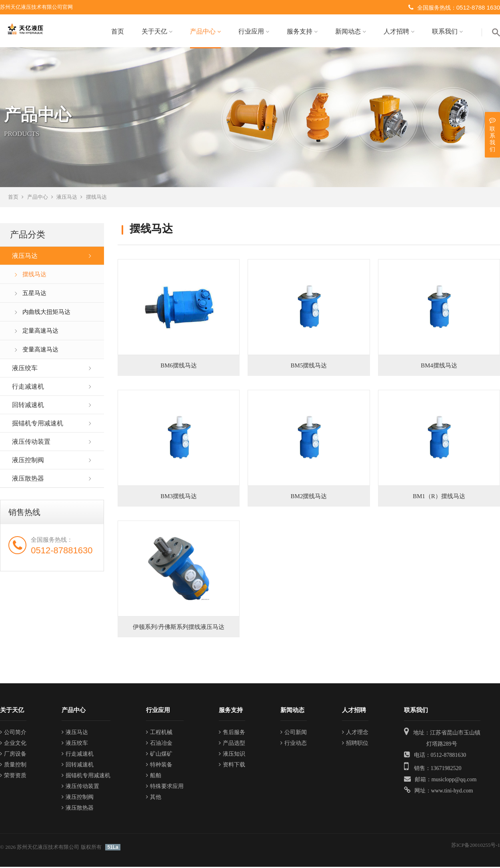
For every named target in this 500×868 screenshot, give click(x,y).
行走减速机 (28, 388)
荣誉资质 (13, 776)
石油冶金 (159, 744)
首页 (118, 31)
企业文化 (13, 744)
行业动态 (294, 744)
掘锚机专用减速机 (38, 424)
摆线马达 (96, 198)
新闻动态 (351, 31)
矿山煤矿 (159, 755)
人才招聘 (399, 31)
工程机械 (159, 733)
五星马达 (34, 294)
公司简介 (13, 733)
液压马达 (67, 198)
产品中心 (205, 31)
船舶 (154, 776)
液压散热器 (28, 480)
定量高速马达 (40, 332)
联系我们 (447, 31)
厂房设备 (13, 755)
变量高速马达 (40, 351)
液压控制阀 (28, 461)
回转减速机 (28, 406)
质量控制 (13, 765)
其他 (154, 798)
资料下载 (232, 765)
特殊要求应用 (165, 787)
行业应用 (254, 31)
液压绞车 (25, 369)
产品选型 (232, 744)
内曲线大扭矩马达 (46, 313)
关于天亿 (157, 31)
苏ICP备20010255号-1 (476, 846)
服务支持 (302, 31)
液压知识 (232, 755)
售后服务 (232, 733)
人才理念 (355, 733)
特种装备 (159, 765)
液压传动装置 (31, 443)
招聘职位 (355, 744)
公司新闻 (294, 733)
